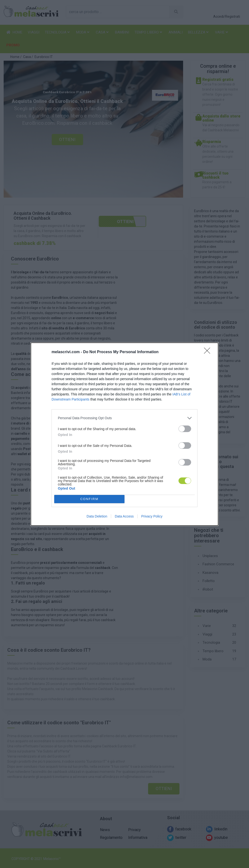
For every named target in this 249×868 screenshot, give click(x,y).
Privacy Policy (152, 516)
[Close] (209, 352)
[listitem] (124, 418)
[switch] (185, 429)
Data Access (124, 516)
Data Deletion (97, 516)
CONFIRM (89, 499)
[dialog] (124, 434)
